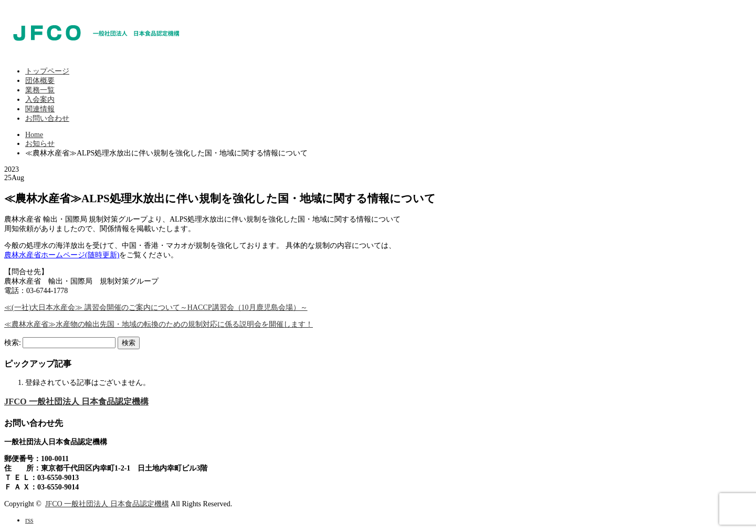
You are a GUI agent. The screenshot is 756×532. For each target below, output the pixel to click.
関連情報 (40, 109)
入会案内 (40, 100)
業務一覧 (40, 90)
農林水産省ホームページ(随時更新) (62, 255)
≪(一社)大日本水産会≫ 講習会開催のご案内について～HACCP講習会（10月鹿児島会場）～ (156, 307)
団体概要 (40, 81)
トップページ (47, 71)
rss (29, 520)
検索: (13, 343)
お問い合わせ (47, 118)
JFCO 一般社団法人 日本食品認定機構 (76, 401)
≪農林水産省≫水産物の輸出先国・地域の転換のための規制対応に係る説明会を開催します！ (159, 324)
